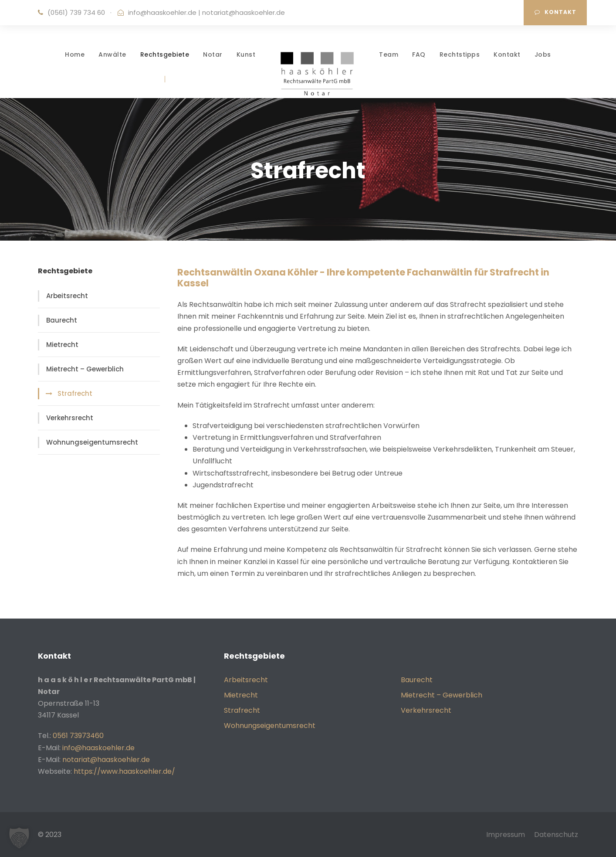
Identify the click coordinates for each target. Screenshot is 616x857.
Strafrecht (75, 393)
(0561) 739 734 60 (76, 12)
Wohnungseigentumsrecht (92, 442)
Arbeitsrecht (67, 296)
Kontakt (555, 12)
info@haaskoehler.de (162, 12)
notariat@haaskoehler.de (244, 12)
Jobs (543, 54)
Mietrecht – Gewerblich (85, 369)
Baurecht (62, 320)
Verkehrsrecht (70, 418)
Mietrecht (62, 345)
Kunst (246, 54)
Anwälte (112, 54)
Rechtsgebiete (165, 54)
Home (75, 54)
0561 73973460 (78, 736)
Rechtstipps (460, 54)
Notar (213, 54)
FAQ (419, 54)
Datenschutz (556, 835)
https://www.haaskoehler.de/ (124, 771)
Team (389, 54)
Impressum (506, 835)
